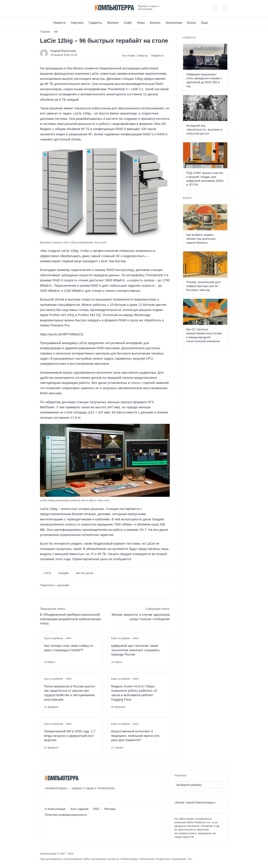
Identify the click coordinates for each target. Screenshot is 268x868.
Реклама (110, 809)
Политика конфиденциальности (66, 815)
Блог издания (79, 809)
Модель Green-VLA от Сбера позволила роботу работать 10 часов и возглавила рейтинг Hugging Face (134, 693)
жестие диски (85, 573)
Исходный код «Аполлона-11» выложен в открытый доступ (204, 130)
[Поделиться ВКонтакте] (43, 592)
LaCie (48, 573)
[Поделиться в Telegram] (49, 592)
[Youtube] (49, 7)
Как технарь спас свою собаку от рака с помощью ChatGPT (69, 648)
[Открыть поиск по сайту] (225, 8)
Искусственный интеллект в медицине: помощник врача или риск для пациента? (135, 736)
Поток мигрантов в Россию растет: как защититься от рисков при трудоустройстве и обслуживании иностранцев (70, 693)
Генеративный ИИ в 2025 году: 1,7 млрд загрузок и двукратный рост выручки (70, 736)
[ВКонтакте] (42, 7)
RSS (96, 809)
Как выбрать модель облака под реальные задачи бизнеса (201, 239)
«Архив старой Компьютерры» (195, 802)
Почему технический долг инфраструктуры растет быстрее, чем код (204, 286)
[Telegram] (55, 7)
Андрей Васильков (63, 51)
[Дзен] (61, 7)
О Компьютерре (55, 809)
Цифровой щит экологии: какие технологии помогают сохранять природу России (135, 650)
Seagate (63, 573)
